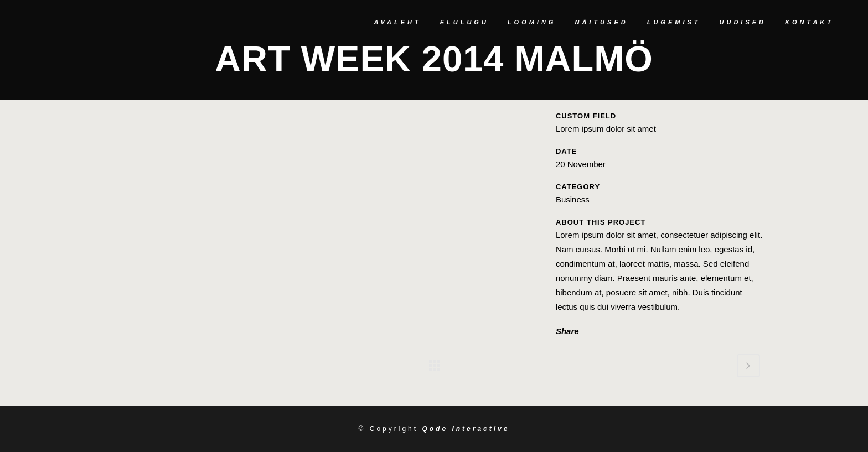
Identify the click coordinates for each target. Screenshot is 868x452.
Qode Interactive (466, 429)
